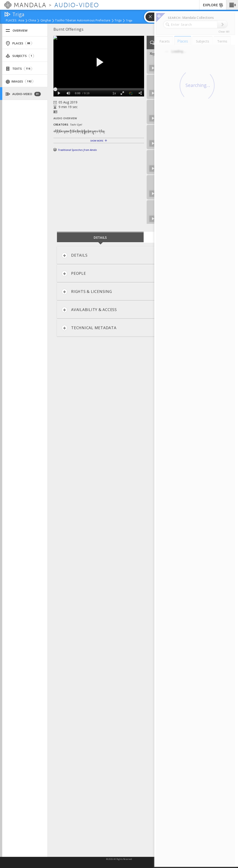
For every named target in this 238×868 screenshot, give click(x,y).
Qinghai (46, 21)
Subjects (20, 56)
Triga (118, 21)
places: (12, 21)
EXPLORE (213, 5)
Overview (17, 31)
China (32, 21)
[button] (232, 5)
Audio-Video (23, 94)
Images (20, 81)
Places (19, 43)
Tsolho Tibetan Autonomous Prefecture (83, 21)
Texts (19, 69)
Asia (21, 21)
